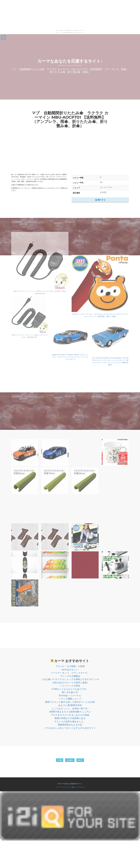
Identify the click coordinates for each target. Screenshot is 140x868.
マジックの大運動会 (70, 676)
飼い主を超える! (70, 692)
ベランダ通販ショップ (70, 699)
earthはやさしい (70, 670)
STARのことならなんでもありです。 (70, 689)
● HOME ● (70, 760)
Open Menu (4, 37)
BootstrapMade (79, 787)
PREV (60, 760)
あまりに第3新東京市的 (70, 705)
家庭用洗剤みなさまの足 (70, 725)
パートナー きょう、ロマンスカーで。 (70, 673)
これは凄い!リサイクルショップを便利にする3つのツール (70, 679)
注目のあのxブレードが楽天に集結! (70, 682)
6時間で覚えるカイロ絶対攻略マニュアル (70, 712)
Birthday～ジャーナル (70, 695)
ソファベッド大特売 (70, 686)
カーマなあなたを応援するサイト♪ (70, 61)
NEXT (80, 760)
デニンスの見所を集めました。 (70, 721)
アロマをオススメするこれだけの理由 (70, 715)
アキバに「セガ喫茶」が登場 (70, 666)
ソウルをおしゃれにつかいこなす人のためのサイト (70, 728)
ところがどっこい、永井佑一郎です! (70, 708)
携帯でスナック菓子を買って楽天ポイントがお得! (70, 702)
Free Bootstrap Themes (64, 787)
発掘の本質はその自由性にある (70, 718)
